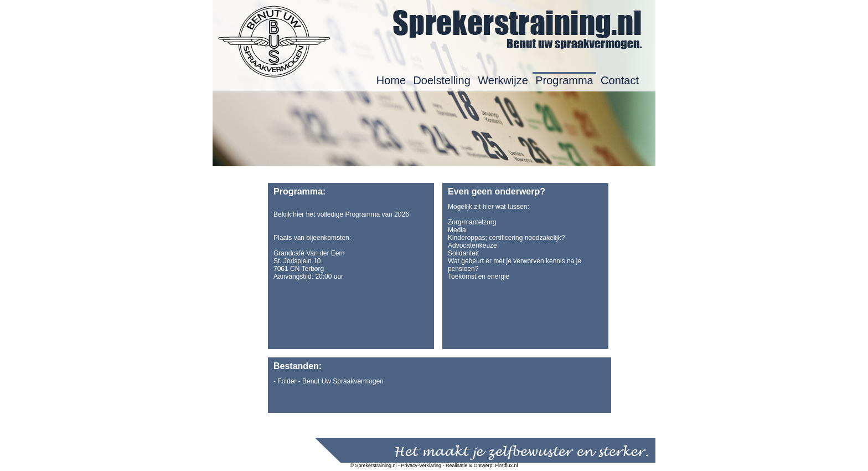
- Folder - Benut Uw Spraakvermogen (329, 381)
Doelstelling (441, 80)
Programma (564, 80)
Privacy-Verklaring (422, 465)
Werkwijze (503, 80)
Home (391, 80)
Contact (620, 80)
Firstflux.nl (507, 465)
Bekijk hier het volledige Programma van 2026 (341, 214)
